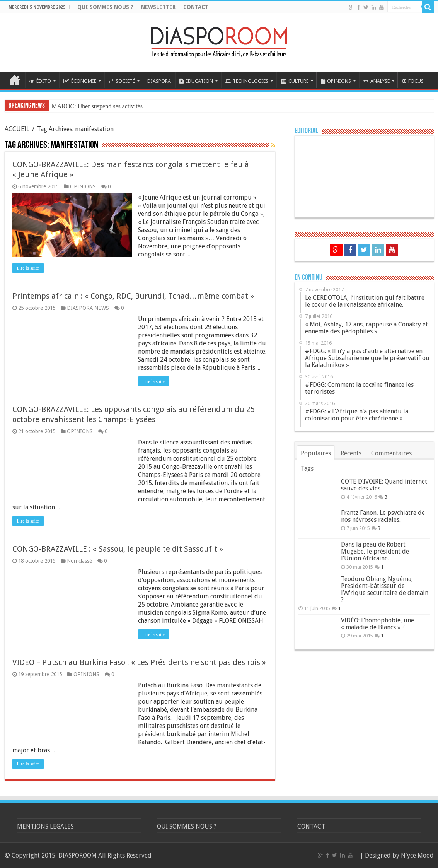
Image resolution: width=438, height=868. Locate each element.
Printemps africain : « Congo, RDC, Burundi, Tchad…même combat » (133, 296)
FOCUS (413, 81)
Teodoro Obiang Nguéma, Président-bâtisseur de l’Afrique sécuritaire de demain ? (385, 589)
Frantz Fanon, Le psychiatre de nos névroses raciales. (383, 516)
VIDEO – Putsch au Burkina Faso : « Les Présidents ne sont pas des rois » (139, 662)
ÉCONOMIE (80, 81)
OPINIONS (336, 81)
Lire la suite (28, 268)
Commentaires (391, 453)
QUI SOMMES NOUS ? (105, 7)
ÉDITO (40, 81)
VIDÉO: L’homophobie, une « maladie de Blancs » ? (377, 624)
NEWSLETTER (158, 7)
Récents (351, 453)
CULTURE (295, 81)
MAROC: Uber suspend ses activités (97, 106)
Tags (307, 469)
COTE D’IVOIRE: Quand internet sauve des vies (384, 485)
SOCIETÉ (122, 81)
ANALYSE (377, 81)
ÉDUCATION (196, 81)
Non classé (79, 561)
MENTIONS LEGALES (45, 826)
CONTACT (196, 7)
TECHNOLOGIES (247, 81)
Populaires (316, 453)
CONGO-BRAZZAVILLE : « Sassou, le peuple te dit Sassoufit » (118, 549)
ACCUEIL (15, 80)
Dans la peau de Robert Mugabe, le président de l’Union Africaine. (375, 551)
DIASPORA (159, 81)
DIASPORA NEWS (88, 308)
